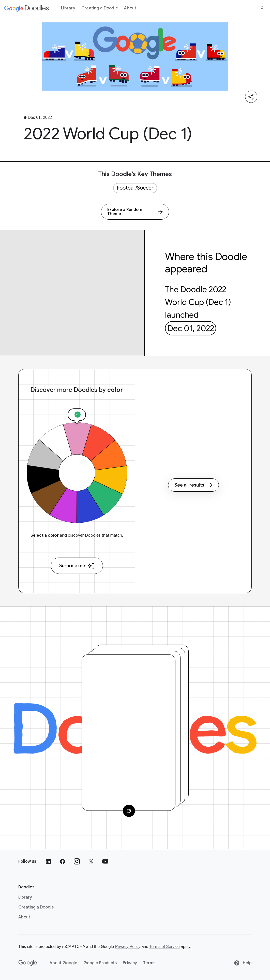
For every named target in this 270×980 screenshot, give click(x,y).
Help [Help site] (243, 963)
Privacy (130, 963)
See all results (193, 485)
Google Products (100, 963)
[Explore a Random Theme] (135, 212)
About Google (63, 963)
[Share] (251, 97)
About (130, 8)
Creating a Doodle (100, 8)
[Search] (263, 8)
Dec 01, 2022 (191, 328)
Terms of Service (165, 947)
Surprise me (77, 566)
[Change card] (129, 811)
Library (68, 8)
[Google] (28, 963)
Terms (149, 963)
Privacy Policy (128, 947)
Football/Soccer (135, 188)
